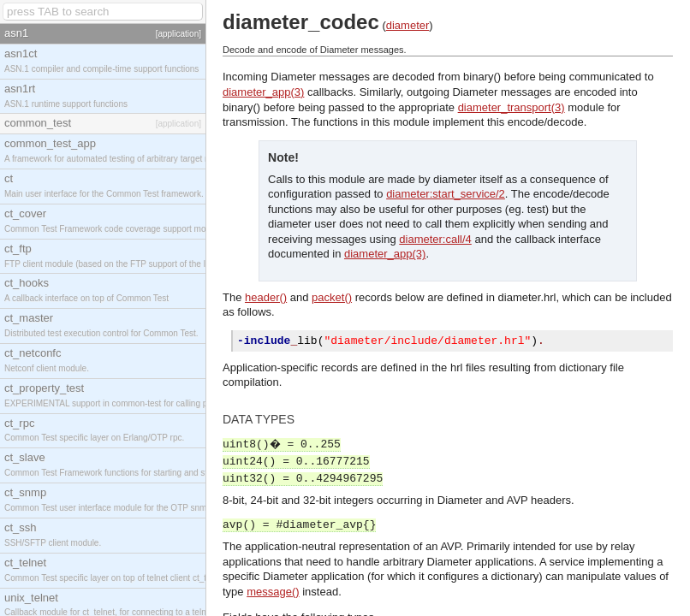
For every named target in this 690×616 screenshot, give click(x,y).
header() (266, 297)
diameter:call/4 (435, 239)
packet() (332, 297)
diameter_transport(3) (512, 107)
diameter (408, 25)
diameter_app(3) (263, 92)
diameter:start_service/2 (446, 194)
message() (273, 594)
